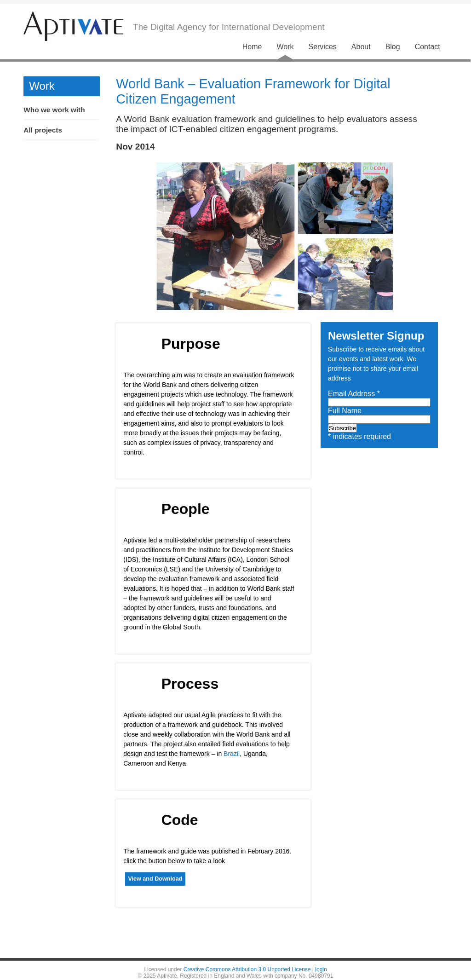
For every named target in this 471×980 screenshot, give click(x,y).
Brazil (232, 754)
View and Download (155, 879)
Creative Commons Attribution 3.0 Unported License (247, 969)
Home (252, 47)
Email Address (354, 394)
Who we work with (54, 110)
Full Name (345, 411)
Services (322, 47)
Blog (393, 47)
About (361, 47)
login (321, 969)
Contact (428, 47)
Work (285, 47)
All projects (43, 130)
